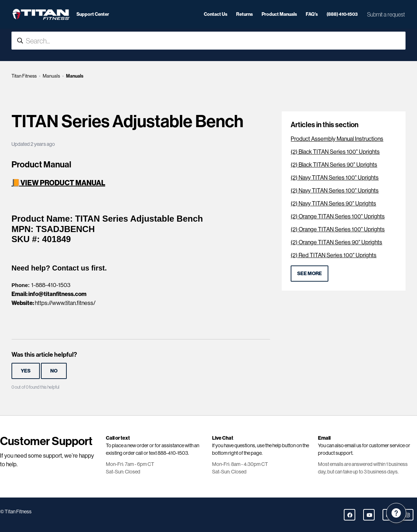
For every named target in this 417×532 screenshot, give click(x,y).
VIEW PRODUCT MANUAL (63, 183)
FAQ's (312, 14)
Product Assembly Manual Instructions (337, 139)
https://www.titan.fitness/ (65, 303)
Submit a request (386, 14)
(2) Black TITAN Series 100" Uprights (335, 152)
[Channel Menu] (396, 513)
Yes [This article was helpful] (26, 371)
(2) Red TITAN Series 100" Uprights (334, 255)
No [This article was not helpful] (54, 371)
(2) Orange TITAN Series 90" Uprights (336, 242)
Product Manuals (279, 14)
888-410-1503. (173, 453)
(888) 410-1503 (342, 14)
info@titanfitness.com (57, 294)
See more (310, 273)
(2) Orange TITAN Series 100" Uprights (338, 216)
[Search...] (208, 41)
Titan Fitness (24, 76)
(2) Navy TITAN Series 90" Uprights (333, 203)
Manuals (51, 76)
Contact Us (216, 14)
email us (353, 445)
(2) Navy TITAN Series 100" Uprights (335, 178)
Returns (245, 14)
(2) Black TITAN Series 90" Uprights (334, 165)
